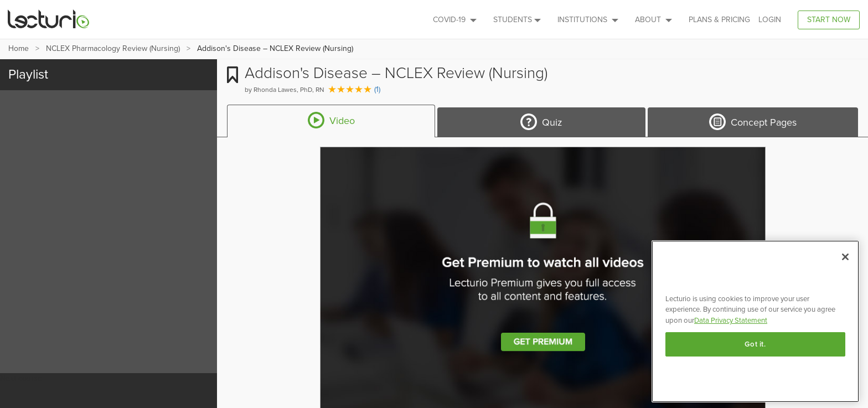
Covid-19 (455, 20)
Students (517, 20)
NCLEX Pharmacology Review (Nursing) (113, 48)
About (653, 20)
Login (770, 20)
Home (19, 48)
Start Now (829, 20)
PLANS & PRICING (719, 20)
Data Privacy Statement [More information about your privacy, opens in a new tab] (731, 321)
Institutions (588, 20)
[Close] (845, 257)
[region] (755, 322)
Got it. (755, 344)
